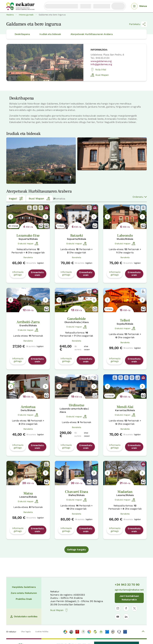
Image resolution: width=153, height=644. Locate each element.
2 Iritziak (110, 396)
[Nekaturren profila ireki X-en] (134, 608)
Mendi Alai (125, 407)
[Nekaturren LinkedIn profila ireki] (126, 617)
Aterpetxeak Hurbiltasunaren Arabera (92, 34)
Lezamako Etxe (28, 236)
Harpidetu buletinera (24, 587)
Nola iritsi (98, 70)
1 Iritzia (60, 226)
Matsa (28, 493)
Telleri (125, 320)
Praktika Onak (24, 599)
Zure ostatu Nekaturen (24, 593)
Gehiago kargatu (76, 550)
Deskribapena (22, 34)
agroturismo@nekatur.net (129, 590)
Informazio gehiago (18, 273)
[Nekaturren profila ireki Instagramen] (118, 608)
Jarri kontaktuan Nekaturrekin (129, 598)
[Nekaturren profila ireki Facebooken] (126, 608)
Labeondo (125, 236)
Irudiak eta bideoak (50, 34)
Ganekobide (76, 319)
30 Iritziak (13, 226)
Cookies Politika (42, 632)
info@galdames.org (101, 64)
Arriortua (28, 407)
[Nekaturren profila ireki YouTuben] (118, 617)
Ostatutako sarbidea (24, 616)
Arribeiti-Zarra (28, 322)
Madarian (125, 492)
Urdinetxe (76, 405)
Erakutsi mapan (28, 243)
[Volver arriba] (143, 632)
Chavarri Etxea (76, 492)
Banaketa (28, 257)
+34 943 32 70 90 (127, 585)
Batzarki (76, 236)
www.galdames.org (101, 61)
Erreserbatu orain (37, 274)
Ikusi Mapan (100, 75)
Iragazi (16, 199)
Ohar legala (26, 632)
